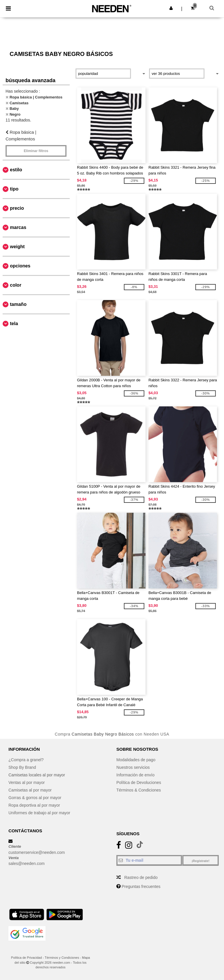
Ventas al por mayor (27, 782)
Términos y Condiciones (62, 958)
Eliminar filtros (36, 151)
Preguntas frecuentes (141, 886)
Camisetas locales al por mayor (37, 775)
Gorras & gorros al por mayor (35, 798)
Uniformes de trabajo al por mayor (39, 813)
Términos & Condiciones (139, 790)
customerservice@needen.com (37, 852)
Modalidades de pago (136, 760)
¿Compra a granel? (26, 760)
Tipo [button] (14, 189)
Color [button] (16, 285)
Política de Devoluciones (139, 782)
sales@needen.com (27, 863)
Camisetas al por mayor (30, 790)
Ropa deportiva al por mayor (34, 805)
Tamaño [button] (18, 304)
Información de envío (135, 775)
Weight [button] (17, 247)
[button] (171, 8)
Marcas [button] (18, 227)
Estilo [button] (16, 170)
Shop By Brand (22, 767)
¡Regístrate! (201, 861)
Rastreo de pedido (141, 877)
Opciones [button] (20, 266)
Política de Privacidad (27, 958)
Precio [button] (17, 208)
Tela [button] (14, 324)
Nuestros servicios (133, 767)
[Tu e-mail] (149, 860)
